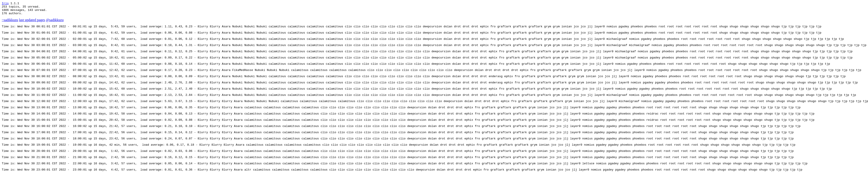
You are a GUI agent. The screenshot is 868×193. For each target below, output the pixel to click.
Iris (5, 4)
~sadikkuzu (10, 23)
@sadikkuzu (55, 23)
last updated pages (32, 23)
